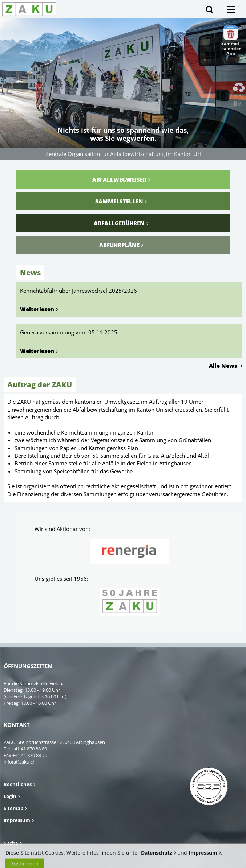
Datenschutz (157, 857)
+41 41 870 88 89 (29, 749)
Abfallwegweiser (119, 180)
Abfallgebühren (119, 223)
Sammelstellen (119, 201)
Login (10, 796)
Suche (11, 843)
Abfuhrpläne (119, 245)
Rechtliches (18, 784)
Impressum (17, 820)
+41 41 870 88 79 (30, 755)
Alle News (224, 366)
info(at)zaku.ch (20, 762)
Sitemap (13, 808)
